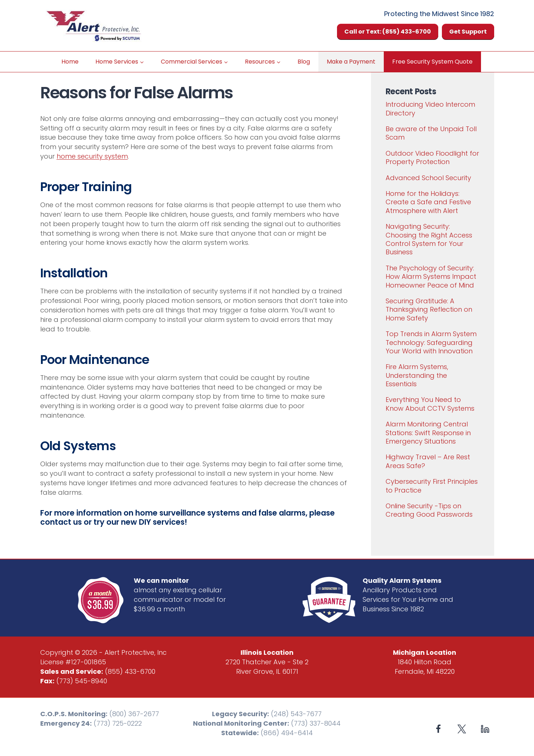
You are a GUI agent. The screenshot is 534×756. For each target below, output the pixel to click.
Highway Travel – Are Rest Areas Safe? (428, 461)
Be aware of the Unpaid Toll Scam (431, 133)
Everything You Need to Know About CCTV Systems (430, 404)
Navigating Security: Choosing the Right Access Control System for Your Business (429, 239)
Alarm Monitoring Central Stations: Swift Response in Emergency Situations (428, 433)
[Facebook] (438, 729)
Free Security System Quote (432, 62)
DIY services (162, 522)
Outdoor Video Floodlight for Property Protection (432, 157)
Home (70, 62)
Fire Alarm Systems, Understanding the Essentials (417, 375)
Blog (304, 62)
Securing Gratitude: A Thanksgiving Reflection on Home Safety (429, 309)
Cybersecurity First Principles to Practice (432, 486)
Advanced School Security (428, 178)
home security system (92, 156)
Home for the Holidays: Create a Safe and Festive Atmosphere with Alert (428, 202)
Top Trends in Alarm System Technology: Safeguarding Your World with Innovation (431, 342)
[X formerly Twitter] (462, 729)
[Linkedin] (485, 729)
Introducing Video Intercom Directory (430, 109)
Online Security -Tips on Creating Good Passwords (429, 510)
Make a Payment (351, 62)
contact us (61, 522)
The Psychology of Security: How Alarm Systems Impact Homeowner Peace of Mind (431, 277)
